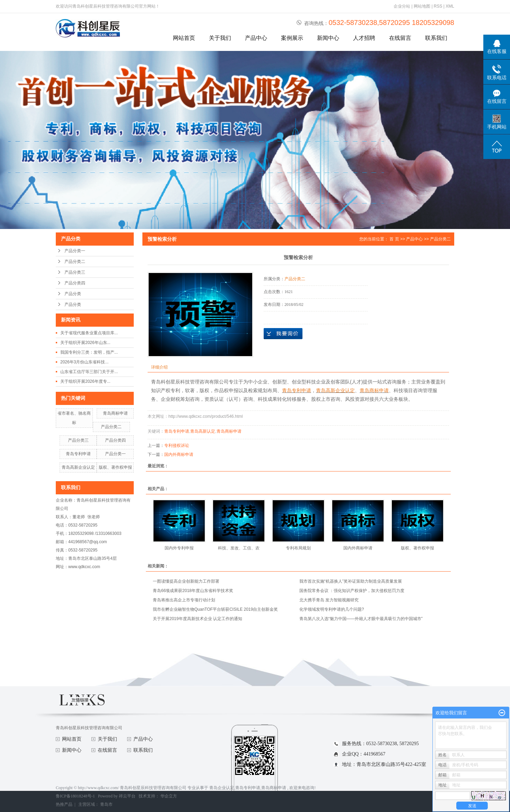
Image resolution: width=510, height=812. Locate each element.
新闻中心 (328, 38)
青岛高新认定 (203, 431)
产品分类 (73, 294)
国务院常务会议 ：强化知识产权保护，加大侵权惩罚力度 (352, 591)
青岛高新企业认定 (78, 467)
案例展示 (292, 38)
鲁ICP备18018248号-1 (75, 796)
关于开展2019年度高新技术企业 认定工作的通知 (197, 619)
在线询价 (283, 334)
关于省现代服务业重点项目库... (89, 333)
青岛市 (106, 804)
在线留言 (400, 38)
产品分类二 (75, 262)
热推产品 (64, 804)
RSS (438, 6)
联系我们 (436, 38)
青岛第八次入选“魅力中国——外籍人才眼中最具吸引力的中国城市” (361, 619)
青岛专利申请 (78, 454)
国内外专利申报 (179, 548)
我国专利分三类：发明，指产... (89, 352)
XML (450, 6)
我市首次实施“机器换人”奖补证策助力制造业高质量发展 (351, 581)
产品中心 (256, 38)
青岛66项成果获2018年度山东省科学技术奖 (193, 591)
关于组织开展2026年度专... (85, 381)
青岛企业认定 (222, 788)
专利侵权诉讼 (177, 445)
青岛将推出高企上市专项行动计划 (184, 600)
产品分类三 (75, 272)
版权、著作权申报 (115, 467)
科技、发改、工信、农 (239, 548)
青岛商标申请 (115, 413)
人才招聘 (364, 38)
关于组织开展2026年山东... (85, 343)
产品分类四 (75, 283)
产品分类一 (75, 251)
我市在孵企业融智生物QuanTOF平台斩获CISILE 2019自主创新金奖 (215, 609)
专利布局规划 (298, 548)
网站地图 (423, 6)
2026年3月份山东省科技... (84, 362)
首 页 (394, 239)
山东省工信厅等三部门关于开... (89, 372)
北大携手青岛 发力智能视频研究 (329, 600)
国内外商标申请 (179, 454)
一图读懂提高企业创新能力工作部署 (186, 581)
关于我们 (220, 38)
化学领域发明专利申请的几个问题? (332, 609)
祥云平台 (127, 796)
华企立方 (169, 796)
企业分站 (402, 6)
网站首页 (184, 38)
